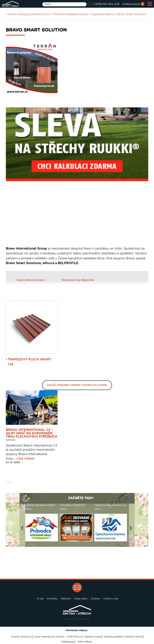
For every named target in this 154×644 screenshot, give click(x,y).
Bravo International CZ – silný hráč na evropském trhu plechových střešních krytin (31, 434)
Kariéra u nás (111, 599)
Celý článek (25, 459)
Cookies (95, 599)
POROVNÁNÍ (133, 4)
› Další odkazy (84, 642)
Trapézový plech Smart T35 (29, 362)
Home (12, 14)
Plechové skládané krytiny (71, 14)
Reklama (66, 599)
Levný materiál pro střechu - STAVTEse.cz (58, 637)
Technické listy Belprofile (78, 280)
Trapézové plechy (103, 14)
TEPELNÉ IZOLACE (107, 4)
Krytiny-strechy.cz (21, 637)
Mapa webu (81, 599)
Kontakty (52, 599)
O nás (40, 599)
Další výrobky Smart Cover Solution (77, 385)
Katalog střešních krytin (34, 14)
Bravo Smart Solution (132, 14)
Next (132, 530)
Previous (23, 530)
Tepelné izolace (93, 637)
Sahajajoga (68, 642)
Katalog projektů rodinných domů (123, 637)
